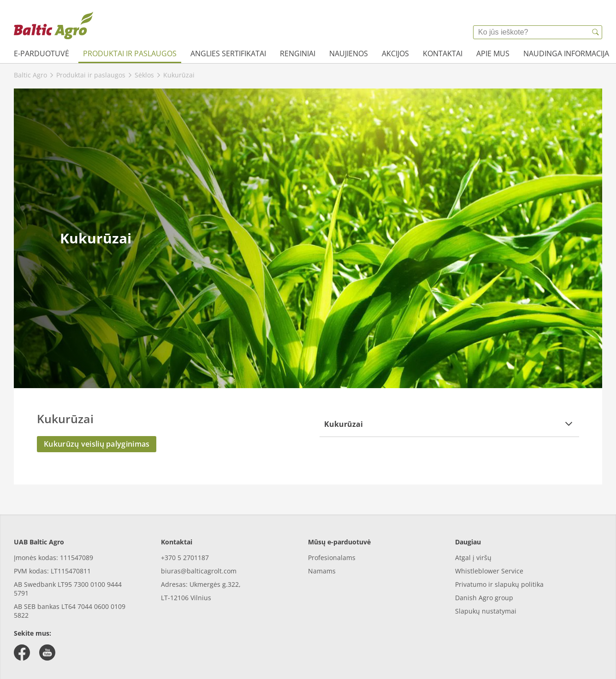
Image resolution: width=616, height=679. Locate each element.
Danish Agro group (484, 598)
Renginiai (298, 53)
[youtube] (47, 652)
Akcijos (395, 53)
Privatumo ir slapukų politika (499, 584)
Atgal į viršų (473, 558)
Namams (322, 571)
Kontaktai (443, 53)
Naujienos (349, 53)
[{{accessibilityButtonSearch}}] (595, 32)
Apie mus (493, 53)
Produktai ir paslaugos (130, 53)
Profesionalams (332, 558)
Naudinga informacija (566, 53)
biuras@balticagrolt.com (199, 571)
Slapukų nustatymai (486, 611)
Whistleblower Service (489, 571)
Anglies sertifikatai (228, 53)
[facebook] (22, 652)
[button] (449, 424)
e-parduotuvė (41, 53)
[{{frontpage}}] (53, 25)
